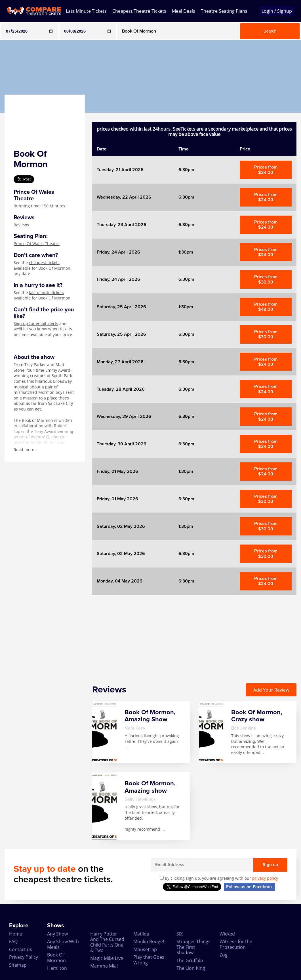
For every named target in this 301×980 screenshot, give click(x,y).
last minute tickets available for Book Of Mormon (42, 295)
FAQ (13, 941)
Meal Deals (184, 11)
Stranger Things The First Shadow (193, 947)
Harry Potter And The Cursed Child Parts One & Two (107, 942)
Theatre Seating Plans (224, 11)
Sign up (270, 865)
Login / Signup (277, 11)
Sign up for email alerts (36, 323)
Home (16, 934)
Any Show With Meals (63, 944)
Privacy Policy (24, 957)
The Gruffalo (190, 960)
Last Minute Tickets (86, 11)
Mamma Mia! (104, 966)
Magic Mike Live (107, 958)
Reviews (21, 225)
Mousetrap (145, 949)
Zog (224, 955)
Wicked (227, 934)
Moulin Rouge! (149, 941)
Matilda (141, 934)
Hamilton (57, 968)
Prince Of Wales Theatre (37, 244)
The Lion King (191, 968)
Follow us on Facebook (249, 887)
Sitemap (18, 965)
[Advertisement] (194, 635)
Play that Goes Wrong (149, 960)
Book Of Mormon (56, 957)
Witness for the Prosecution (236, 944)
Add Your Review (271, 690)
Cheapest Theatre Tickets (139, 11)
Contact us (21, 949)
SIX (180, 934)
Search (270, 31)
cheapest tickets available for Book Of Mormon (42, 265)
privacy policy (265, 878)
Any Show (57, 934)
